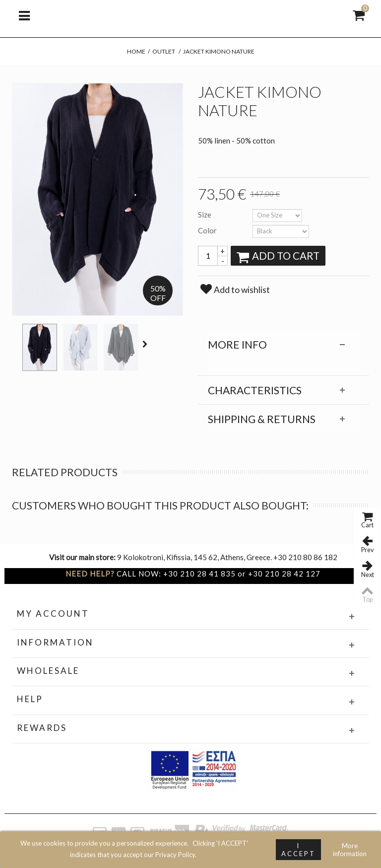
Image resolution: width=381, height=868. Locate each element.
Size (205, 215)
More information (350, 850)
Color (208, 230)
